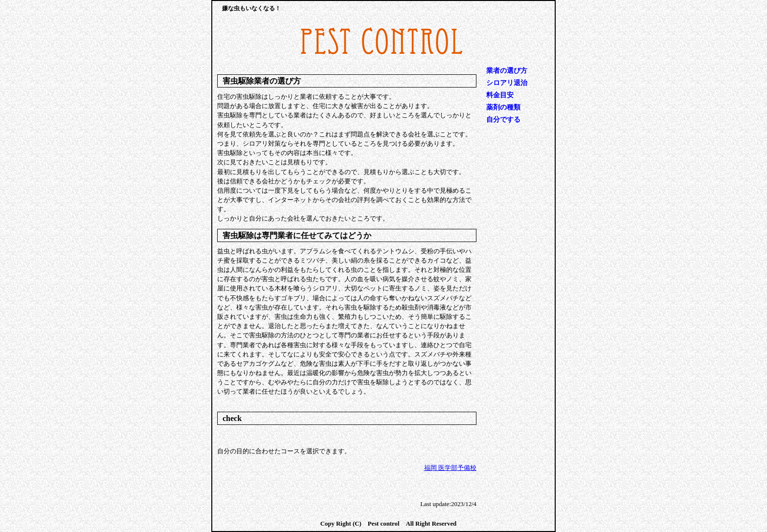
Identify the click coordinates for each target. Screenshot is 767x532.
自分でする (503, 120)
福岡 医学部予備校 (450, 468)
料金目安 (500, 95)
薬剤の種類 (503, 107)
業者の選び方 (507, 71)
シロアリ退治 (507, 83)
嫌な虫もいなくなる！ (251, 8)
